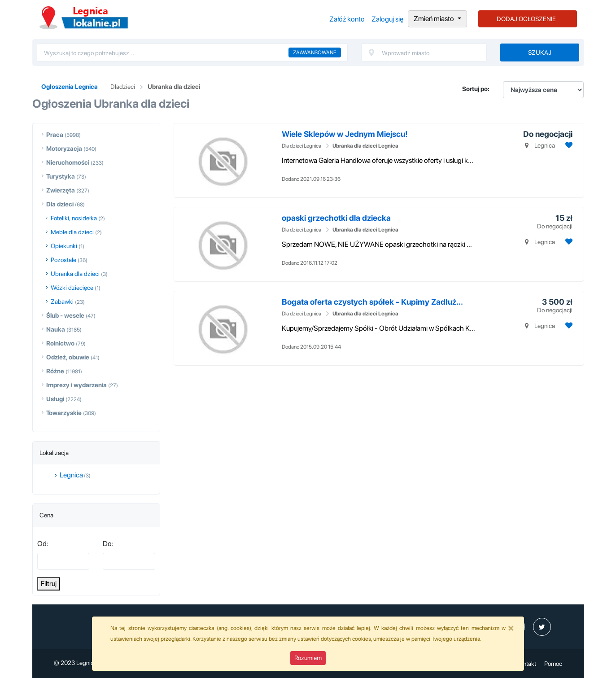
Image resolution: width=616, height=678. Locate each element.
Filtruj (49, 584)
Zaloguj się (387, 19)
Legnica (71, 475)
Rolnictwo (60, 343)
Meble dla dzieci (72, 232)
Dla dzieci (60, 204)
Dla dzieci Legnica (301, 146)
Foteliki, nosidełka (74, 218)
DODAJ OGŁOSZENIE (526, 19)
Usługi (55, 399)
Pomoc (553, 664)
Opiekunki (64, 246)
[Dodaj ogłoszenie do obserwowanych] (568, 145)
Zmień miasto (435, 19)
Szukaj (540, 52)
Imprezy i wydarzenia (76, 385)
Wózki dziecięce (72, 288)
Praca (55, 135)
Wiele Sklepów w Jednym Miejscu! (345, 134)
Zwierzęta (61, 190)
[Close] (511, 628)
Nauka (56, 329)
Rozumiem (308, 658)
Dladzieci (123, 87)
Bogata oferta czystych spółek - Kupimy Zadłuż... (372, 302)
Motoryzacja (64, 149)
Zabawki (62, 302)
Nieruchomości (68, 162)
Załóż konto (347, 19)
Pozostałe (63, 260)
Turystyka (61, 176)
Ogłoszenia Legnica (84, 18)
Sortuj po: (476, 89)
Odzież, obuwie (68, 357)
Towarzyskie (64, 413)
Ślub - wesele (65, 315)
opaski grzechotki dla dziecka (336, 218)
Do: (108, 544)
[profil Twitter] (542, 627)
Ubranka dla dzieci (174, 87)
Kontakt (526, 664)
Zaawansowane (315, 52)
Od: (43, 544)
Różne (55, 371)
